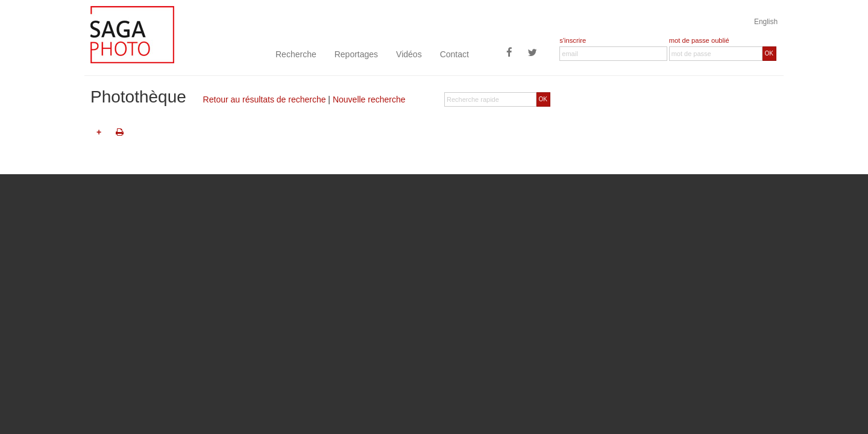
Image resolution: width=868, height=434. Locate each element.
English (766, 22)
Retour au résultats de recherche (265, 99)
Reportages (356, 54)
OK (769, 53)
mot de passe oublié (699, 40)
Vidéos (409, 54)
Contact (454, 54)
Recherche (296, 54)
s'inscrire (573, 40)
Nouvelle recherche (369, 99)
